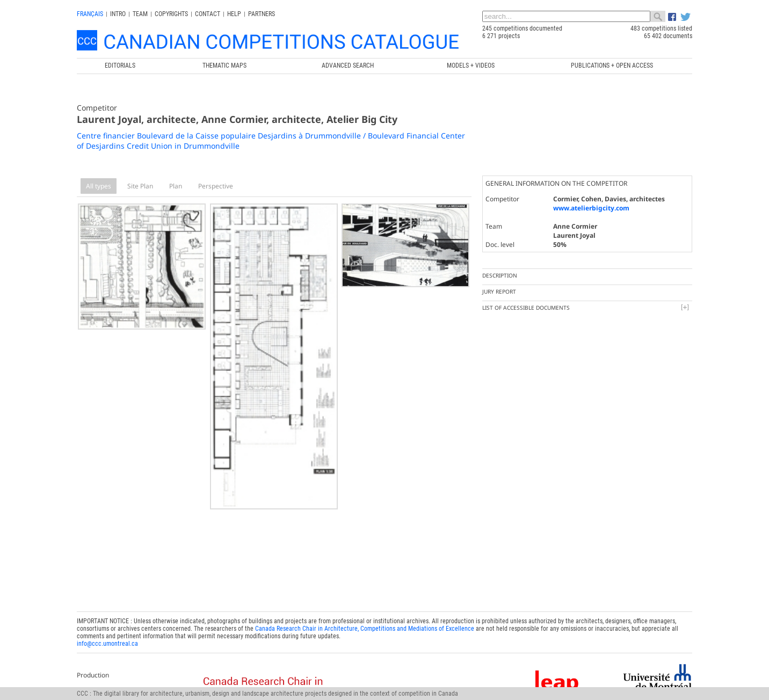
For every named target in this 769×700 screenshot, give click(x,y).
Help (234, 14)
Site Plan (140, 186)
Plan (176, 186)
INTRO (118, 14)
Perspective (216, 186)
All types (99, 186)
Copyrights (171, 14)
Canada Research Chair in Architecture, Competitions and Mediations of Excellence (365, 623)
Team (140, 14)
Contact (208, 14)
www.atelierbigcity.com (591, 208)
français (90, 14)
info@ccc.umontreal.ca (107, 638)
